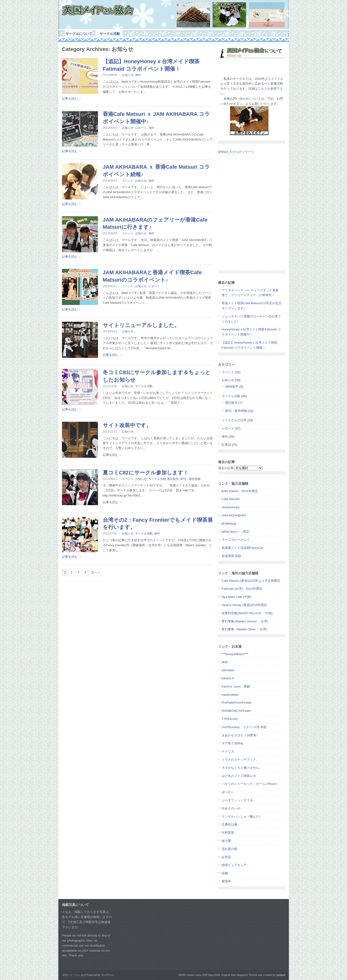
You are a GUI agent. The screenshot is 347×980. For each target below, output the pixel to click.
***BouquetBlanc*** (235, 654)
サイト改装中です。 (127, 425)
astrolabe (228, 670)
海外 (138, 75)
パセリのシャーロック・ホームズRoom (249, 784)
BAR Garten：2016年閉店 (240, 491)
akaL (225, 662)
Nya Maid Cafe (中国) (237, 597)
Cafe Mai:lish (231, 499)
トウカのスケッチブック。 (240, 760)
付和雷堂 (228, 833)
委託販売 (173, 479)
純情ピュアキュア (234, 865)
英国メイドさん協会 (74, 975)
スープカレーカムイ (236, 540)
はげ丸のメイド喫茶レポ (239, 776)
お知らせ (128, 75)
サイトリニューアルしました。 (141, 325)
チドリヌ (228, 751)
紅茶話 (226, 445)
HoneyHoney (231, 507)
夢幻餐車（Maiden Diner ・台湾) (244, 629)
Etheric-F (228, 678)
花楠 (225, 873)
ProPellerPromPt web (237, 703)
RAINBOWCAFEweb (236, 711)
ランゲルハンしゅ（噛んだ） (242, 816)
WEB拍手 (232, 387)
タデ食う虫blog (232, 743)
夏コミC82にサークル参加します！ (146, 473)
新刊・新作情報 (190, 479)
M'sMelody (229, 524)
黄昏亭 (226, 881)
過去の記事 (226, 468)
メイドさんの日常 (234, 420)
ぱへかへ (228, 792)
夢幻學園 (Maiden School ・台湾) (245, 621)
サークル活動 (110, 34)
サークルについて (79, 34)
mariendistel (230, 695)
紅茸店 (226, 857)
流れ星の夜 (229, 849)
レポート (141, 128)
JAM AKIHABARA (234, 515)
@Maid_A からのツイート (236, 152)
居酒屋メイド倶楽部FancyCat (242, 548)
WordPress (108, 975)
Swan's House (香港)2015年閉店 (244, 605)
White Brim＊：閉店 (236, 532)
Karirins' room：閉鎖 (236, 686)
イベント (128, 181)
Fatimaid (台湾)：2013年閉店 (242, 589)
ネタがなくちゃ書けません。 (242, 768)
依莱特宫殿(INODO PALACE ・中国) (247, 613)
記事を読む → (72, 98)
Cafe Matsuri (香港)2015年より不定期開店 (251, 581)
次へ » (95, 572)
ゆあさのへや (231, 808)
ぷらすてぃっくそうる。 (239, 800)
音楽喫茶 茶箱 (231, 556)
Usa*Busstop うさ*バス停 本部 (244, 727)
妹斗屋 (226, 841)
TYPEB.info (230, 719)
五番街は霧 (229, 824)
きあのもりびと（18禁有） (240, 735)
